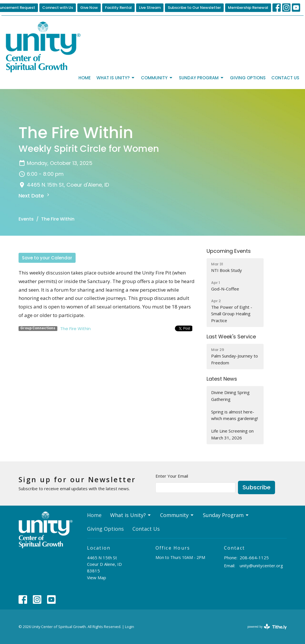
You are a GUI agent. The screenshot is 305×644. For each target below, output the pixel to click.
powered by (267, 627)
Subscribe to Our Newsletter (194, 8)
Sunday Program (202, 78)
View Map (97, 578)
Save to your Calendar (47, 258)
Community (157, 78)
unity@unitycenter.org (261, 566)
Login (130, 627)
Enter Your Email (172, 476)
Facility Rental (118, 8)
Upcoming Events (229, 251)
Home (85, 78)
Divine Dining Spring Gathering (230, 396)
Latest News (222, 379)
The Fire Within (75, 329)
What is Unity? (116, 78)
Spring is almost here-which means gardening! (235, 415)
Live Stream (150, 8)
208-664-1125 (254, 558)
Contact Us (285, 78)
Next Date (35, 196)
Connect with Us (58, 8)
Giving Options (248, 78)
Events (26, 219)
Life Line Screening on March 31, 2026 (232, 434)
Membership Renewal (248, 8)
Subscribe (256, 487)
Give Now (89, 8)
